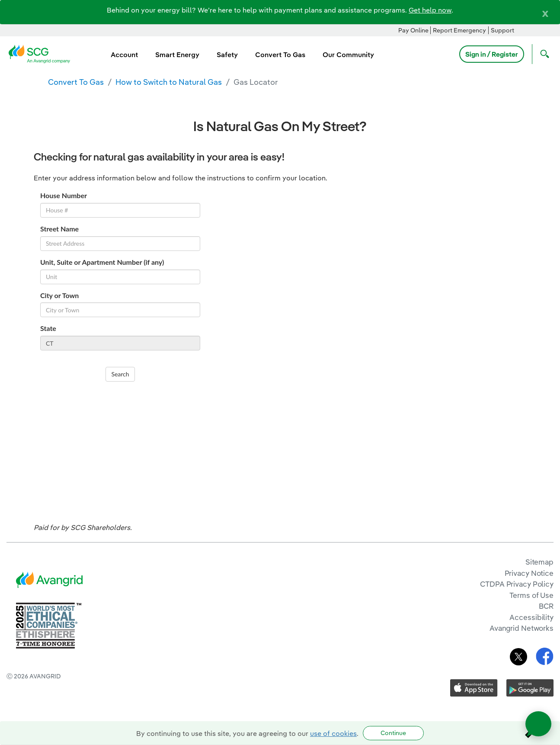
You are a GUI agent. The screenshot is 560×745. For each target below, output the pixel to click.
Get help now (430, 10)
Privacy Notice (529, 573)
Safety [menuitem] (227, 55)
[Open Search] (543, 54)
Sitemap (539, 562)
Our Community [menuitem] (348, 55)
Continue (393, 733)
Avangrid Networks (522, 628)
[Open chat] (538, 724)
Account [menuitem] (124, 55)
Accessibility (531, 617)
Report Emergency (459, 30)
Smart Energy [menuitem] (177, 55)
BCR (546, 606)
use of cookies (333, 733)
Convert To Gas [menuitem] (280, 55)
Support (502, 30)
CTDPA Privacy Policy (517, 584)
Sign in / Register (492, 54)
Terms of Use (531, 595)
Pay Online (413, 30)
